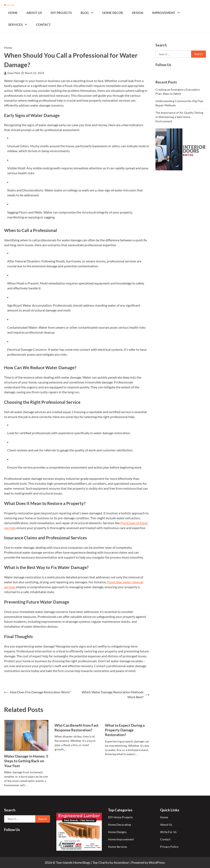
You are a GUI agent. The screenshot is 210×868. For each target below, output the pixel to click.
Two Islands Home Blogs (73, 862)
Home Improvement (121, 839)
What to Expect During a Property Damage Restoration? (125, 730)
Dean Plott (12, 73)
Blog (85, 13)
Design (138, 13)
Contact (43, 25)
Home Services (118, 847)
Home (13, 13)
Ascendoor (121, 862)
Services (15, 25)
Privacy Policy (169, 847)
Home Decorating (119, 825)
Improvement (164, 13)
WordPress (157, 862)
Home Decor (113, 13)
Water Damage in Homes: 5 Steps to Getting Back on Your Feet (26, 761)
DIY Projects (61, 13)
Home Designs (117, 832)
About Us (34, 13)
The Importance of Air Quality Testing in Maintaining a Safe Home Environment (179, 117)
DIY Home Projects (120, 817)
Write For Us (168, 832)
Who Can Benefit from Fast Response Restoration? (76, 728)
